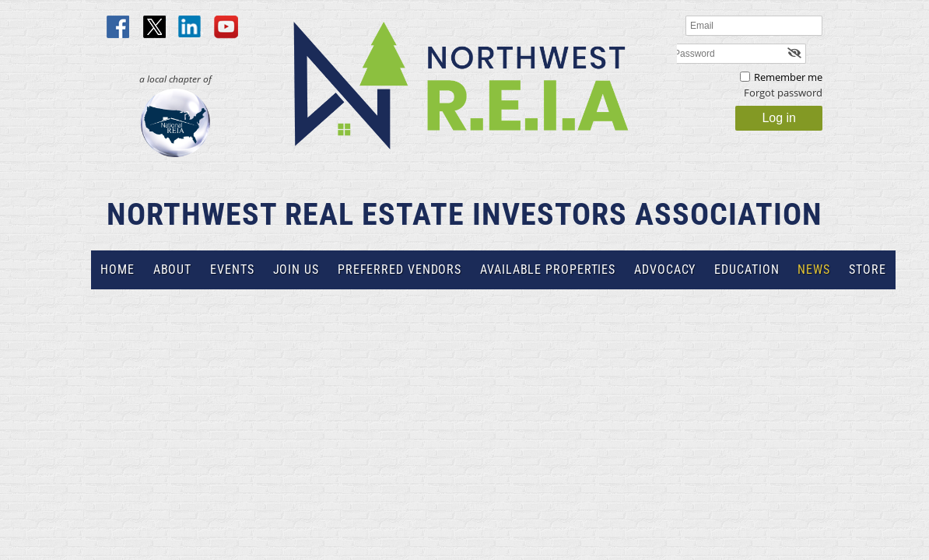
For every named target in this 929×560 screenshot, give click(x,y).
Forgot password (783, 93)
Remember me (788, 77)
